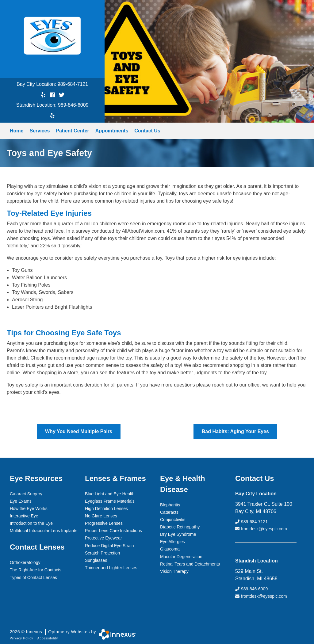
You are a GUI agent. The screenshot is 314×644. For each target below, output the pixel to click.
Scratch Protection (102, 553)
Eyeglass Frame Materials (110, 501)
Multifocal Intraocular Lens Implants (44, 531)
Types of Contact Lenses (33, 577)
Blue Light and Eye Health (110, 494)
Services (40, 131)
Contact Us (147, 131)
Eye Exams (21, 501)
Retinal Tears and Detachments (190, 564)
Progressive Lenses (104, 523)
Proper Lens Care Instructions (113, 531)
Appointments (112, 131)
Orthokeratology (25, 562)
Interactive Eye (24, 516)
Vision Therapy (174, 571)
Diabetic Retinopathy (180, 527)
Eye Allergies (172, 542)
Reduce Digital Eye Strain (109, 545)
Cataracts (169, 512)
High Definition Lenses (106, 509)
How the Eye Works (29, 509)
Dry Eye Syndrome (178, 534)
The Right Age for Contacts (36, 570)
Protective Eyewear (103, 538)
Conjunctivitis (173, 520)
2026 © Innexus (53, 629)
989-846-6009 (73, 105)
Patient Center (72, 131)
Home (17, 131)
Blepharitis (170, 505)
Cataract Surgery (26, 494)
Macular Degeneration (181, 556)
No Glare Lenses (101, 516)
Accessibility (48, 636)
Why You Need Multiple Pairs (79, 431)
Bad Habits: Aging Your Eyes (235, 431)
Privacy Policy (21, 636)
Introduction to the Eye (31, 523)
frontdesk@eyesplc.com (261, 528)
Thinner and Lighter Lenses (111, 567)
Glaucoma (170, 549)
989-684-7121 (73, 84)
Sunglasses (96, 560)
